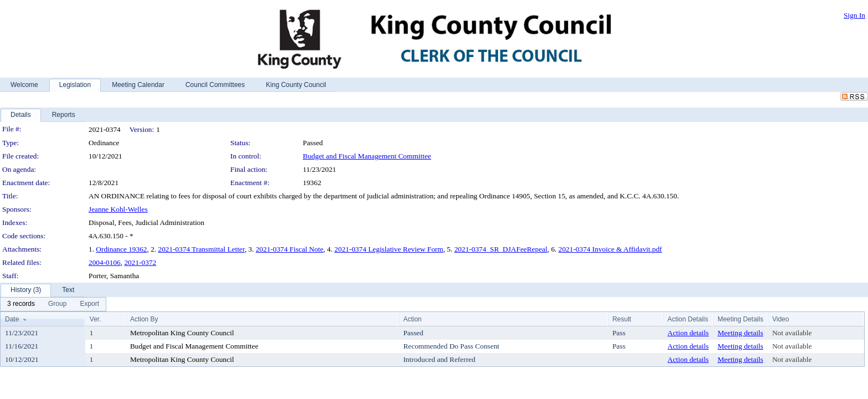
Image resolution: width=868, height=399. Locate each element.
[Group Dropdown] (57, 304)
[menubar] (53, 304)
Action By (144, 319)
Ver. (95, 319)
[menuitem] (21, 304)
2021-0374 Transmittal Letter (201, 249)
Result (622, 319)
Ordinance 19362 (121, 249)
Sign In (854, 15)
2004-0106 (105, 262)
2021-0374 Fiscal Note (290, 249)
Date (12, 319)
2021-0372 (140, 262)
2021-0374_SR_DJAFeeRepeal (501, 249)
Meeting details (740, 333)
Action (412, 319)
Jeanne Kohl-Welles (118, 209)
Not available (792, 333)
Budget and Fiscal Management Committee (367, 156)
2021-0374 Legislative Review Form (389, 249)
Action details (688, 333)
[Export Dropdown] (89, 304)
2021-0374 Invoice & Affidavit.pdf (610, 249)
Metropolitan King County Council (182, 333)
